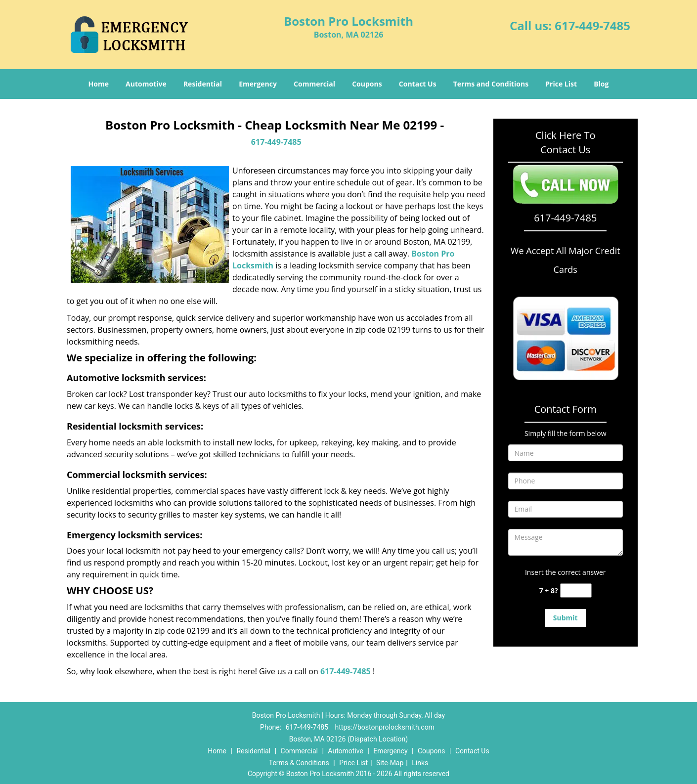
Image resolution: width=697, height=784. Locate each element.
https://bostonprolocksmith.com (385, 727)
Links (420, 763)
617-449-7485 (592, 25)
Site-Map (390, 763)
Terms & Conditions (299, 763)
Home (99, 84)
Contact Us (418, 84)
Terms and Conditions (491, 84)
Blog (601, 84)
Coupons (367, 84)
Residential (203, 84)
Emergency (258, 84)
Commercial (314, 84)
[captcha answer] (576, 590)
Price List (561, 84)
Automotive (146, 84)
